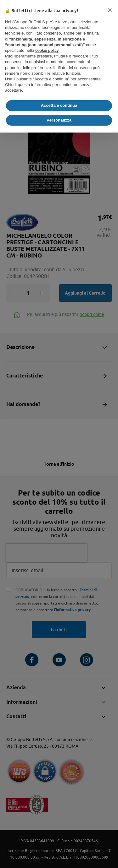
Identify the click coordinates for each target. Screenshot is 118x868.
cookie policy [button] (47, 50)
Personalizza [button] (59, 120)
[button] (110, 10)
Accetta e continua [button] (59, 105)
